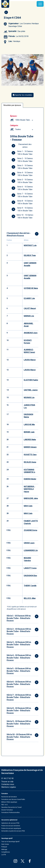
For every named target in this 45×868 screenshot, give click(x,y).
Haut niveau (5, 844)
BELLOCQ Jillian (30, 598)
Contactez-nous (8, 784)
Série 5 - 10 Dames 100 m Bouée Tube (22, 181)
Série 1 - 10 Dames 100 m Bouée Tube (22, 153)
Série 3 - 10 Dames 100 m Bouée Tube (22, 167)
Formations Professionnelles (11, 813)
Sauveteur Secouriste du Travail (11, 807)
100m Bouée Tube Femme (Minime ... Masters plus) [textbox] (24, 120)
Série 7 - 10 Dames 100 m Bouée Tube (22, 195)
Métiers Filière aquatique (9, 802)
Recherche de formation (9, 797)
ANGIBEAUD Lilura (31, 333)
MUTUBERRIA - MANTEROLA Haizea (29, 489)
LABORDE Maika (30, 440)
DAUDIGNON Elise (30, 576)
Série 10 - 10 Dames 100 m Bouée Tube (22, 216)
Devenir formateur (7, 810)
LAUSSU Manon (30, 360)
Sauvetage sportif (7, 838)
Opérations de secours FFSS (10, 823)
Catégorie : (14, 126)
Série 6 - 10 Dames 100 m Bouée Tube (22, 188)
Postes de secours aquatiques (11, 828)
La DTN (4, 855)
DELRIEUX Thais (30, 255)
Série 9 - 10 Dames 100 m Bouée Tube (22, 209)
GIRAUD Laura (29, 543)
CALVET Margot (30, 308)
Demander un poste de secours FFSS (13, 831)
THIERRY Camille (30, 586)
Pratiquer (4, 847)
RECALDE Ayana (30, 462)
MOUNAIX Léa (29, 398)
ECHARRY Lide (29, 298)
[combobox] (24, 120)
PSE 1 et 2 (5, 805)
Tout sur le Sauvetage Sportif (10, 842)
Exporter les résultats (22, 95)
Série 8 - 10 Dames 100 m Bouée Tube (22, 202)
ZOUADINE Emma (30, 530)
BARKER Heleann (30, 447)
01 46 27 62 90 (7, 778)
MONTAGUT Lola (30, 245)
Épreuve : (14, 116)
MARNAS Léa (29, 316)
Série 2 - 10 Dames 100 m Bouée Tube (22, 160)
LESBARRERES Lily (31, 550)
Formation (5, 794)
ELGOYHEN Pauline (31, 380)
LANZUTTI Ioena (30, 568)
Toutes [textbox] (18, 129)
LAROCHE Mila (29, 425)
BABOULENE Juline (31, 498)
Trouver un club (7, 782)
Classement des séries (22, 146)
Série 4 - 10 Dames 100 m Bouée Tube (22, 174)
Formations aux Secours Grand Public (13, 799)
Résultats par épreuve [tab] (12, 105)
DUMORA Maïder (30, 479)
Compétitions (6, 852)
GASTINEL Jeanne (31, 390)
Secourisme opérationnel (9, 820)
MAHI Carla (28, 506)
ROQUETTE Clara (30, 455)
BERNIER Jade (29, 432)
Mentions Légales (9, 787)
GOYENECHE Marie (31, 288)
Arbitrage (4, 849)
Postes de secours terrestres (11, 826)
